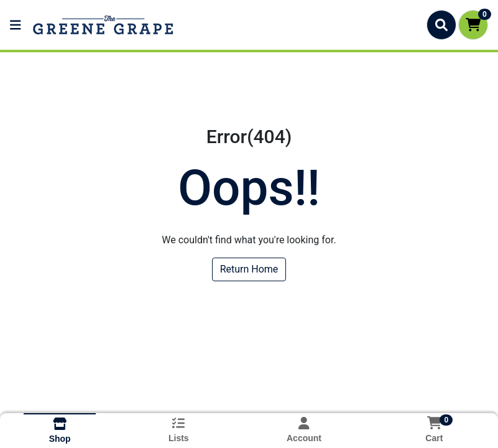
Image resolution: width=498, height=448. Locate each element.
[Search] (441, 25)
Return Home (249, 269)
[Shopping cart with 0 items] (473, 25)
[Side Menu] (16, 25)
